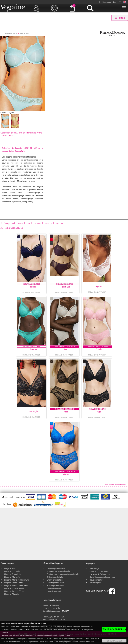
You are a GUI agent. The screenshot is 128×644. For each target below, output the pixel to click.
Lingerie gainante (54, 591)
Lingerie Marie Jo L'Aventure (16, 580)
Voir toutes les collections (116, 484)
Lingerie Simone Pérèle (14, 591)
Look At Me (24, 33)
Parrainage (94, 568)
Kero (66, 349)
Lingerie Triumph (11, 594)
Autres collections (12, 228)
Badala (99, 349)
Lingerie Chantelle (12, 571)
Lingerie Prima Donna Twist (16, 585)
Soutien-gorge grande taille (58, 571)
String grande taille (55, 577)
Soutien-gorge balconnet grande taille (63, 574)
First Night (33, 411)
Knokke (33, 287)
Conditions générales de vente (102, 577)
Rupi (99, 412)
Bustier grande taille (55, 585)
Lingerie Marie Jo (12, 577)
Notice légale (95, 583)
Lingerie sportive (54, 588)
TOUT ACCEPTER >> (114, 629)
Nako (66, 412)
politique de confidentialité (82, 641)
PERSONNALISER (114, 641)
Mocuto (66, 474)
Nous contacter (96, 580)
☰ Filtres (120, 18)
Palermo (33, 349)
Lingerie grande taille (56, 568)
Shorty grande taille (55, 580)
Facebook (106, 2)
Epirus (99, 286)
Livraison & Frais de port (100, 574)
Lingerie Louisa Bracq (14, 588)
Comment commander (99, 571)
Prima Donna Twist (9, 33)
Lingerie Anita (10, 568)
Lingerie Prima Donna (14, 583)
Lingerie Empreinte (12, 574)
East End (66, 287)
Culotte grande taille (55, 583)
